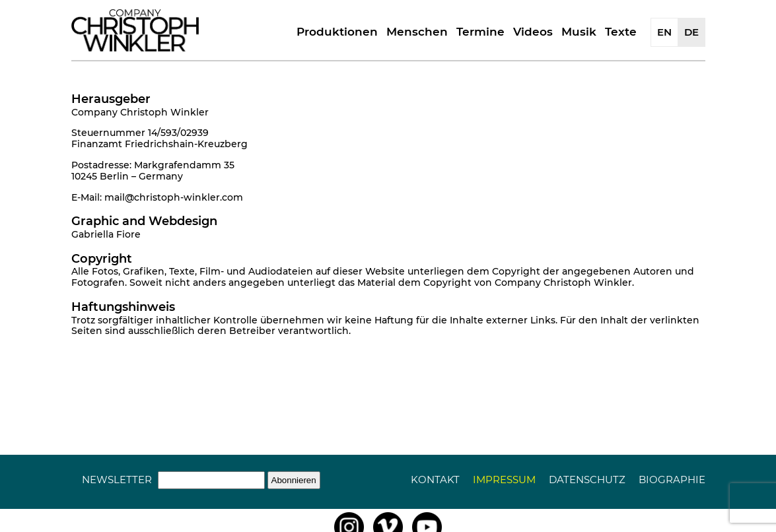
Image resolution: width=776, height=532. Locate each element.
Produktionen (337, 32)
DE (691, 32)
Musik (579, 32)
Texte (621, 32)
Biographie (672, 480)
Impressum (504, 480)
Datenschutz (587, 480)
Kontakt (435, 480)
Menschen (417, 32)
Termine (480, 32)
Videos (533, 32)
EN (664, 32)
